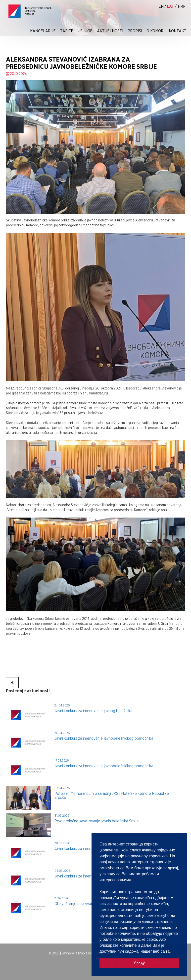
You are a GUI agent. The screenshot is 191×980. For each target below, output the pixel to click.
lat (170, 6)
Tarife (67, 31)
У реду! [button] (139, 963)
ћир (181, 6)
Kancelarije (43, 31)
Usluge (85, 31)
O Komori (155, 31)
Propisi (135, 31)
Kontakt (178, 31)
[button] (173, 952)
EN (161, 6)
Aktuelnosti (110, 31)
